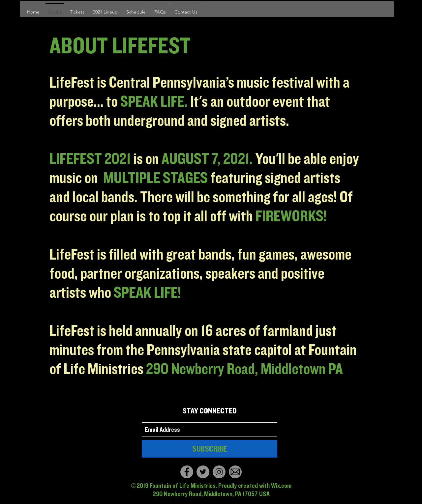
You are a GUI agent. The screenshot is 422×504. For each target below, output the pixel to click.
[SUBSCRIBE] (210, 449)
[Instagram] (219, 472)
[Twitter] (203, 472)
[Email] (235, 472)
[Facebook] (187, 472)
